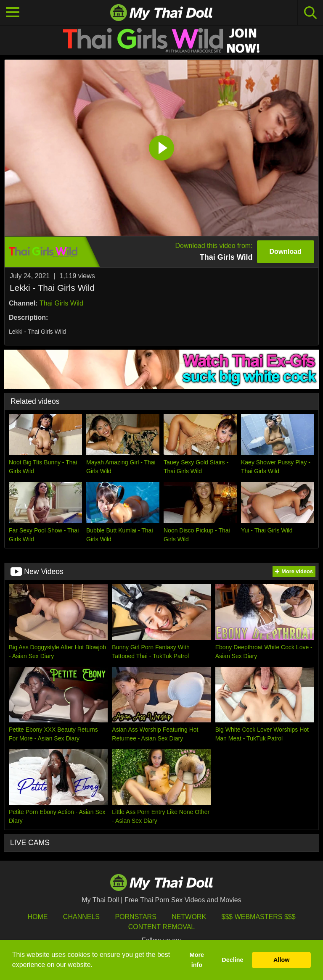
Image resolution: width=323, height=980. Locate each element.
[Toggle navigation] (13, 13)
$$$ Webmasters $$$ (259, 917)
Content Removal (162, 927)
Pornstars (135, 917)
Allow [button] (281, 960)
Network (189, 917)
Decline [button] (232, 960)
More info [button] (197, 960)
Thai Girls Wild (61, 303)
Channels (81, 917)
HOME (37, 917)
